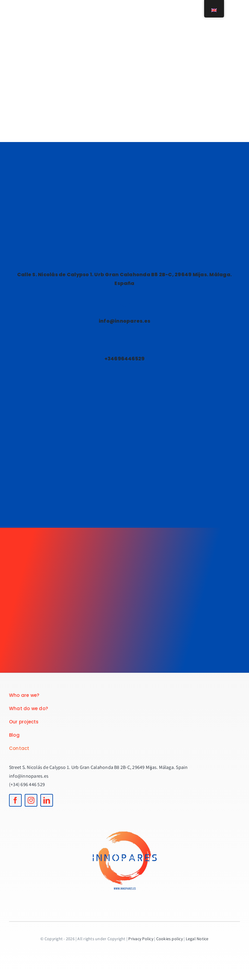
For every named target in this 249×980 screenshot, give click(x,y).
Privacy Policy (141, 939)
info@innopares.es (29, 776)
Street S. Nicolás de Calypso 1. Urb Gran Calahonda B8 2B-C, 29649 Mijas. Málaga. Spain (98, 767)
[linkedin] (47, 800)
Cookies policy (170, 939)
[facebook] (15, 800)
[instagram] (31, 800)
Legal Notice (197, 939)
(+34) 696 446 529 (27, 784)
